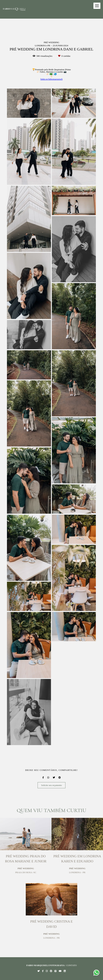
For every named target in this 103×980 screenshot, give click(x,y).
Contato (71, 965)
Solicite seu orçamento (51, 785)
